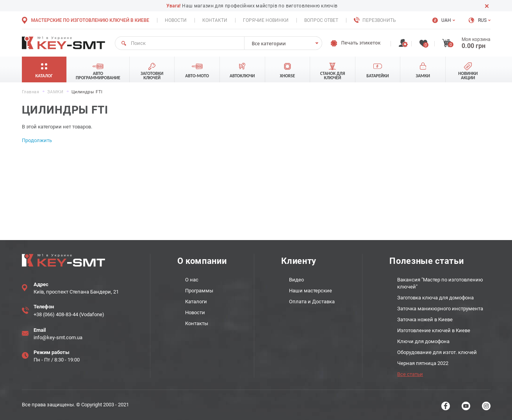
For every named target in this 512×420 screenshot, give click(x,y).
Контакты (197, 323)
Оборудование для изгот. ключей (437, 352)
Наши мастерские (310, 291)
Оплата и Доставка (312, 302)
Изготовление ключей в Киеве (434, 330)
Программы (199, 291)
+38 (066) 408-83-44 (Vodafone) (69, 314)
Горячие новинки (266, 20)
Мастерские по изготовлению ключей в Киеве (90, 20)
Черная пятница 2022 (423, 363)
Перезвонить (379, 20)
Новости (176, 20)
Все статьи (410, 374)
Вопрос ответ (321, 20)
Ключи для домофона (423, 341)
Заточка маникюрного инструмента (440, 309)
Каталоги (196, 302)
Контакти (215, 20)
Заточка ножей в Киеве (425, 319)
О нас (192, 280)
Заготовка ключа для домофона (435, 298)
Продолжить (37, 140)
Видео (296, 280)
